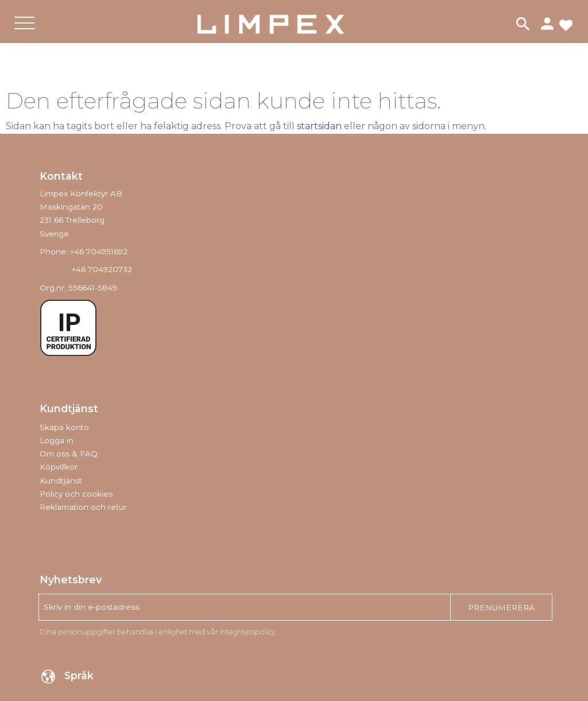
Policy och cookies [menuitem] (76, 494)
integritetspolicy (248, 632)
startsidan (319, 126)
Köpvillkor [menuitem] (59, 467)
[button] (24, 32)
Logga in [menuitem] (57, 440)
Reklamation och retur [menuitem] (83, 507)
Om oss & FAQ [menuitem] (69, 454)
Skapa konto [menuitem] (64, 427)
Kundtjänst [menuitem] (61, 481)
